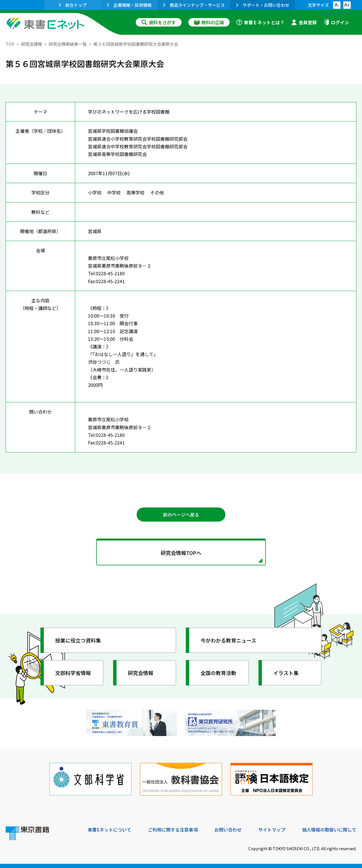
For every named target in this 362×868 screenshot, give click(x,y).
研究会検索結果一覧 (68, 44)
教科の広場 (209, 22)
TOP (10, 44)
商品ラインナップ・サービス (194, 5)
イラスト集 (286, 673)
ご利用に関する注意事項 (173, 830)
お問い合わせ (228, 830)
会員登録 (304, 22)
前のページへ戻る (181, 515)
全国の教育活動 (218, 673)
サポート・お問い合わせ (263, 5)
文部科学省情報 (73, 673)
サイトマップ (272, 830)
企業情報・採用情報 (129, 5)
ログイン (336, 22)
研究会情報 (32, 44)
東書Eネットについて (109, 830)
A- (337, 5)
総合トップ (73, 5)
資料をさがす (159, 22)
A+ (347, 5)
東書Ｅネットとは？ (260, 22)
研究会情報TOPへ (181, 553)
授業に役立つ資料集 (78, 640)
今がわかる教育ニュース (228, 640)
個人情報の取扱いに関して (329, 830)
